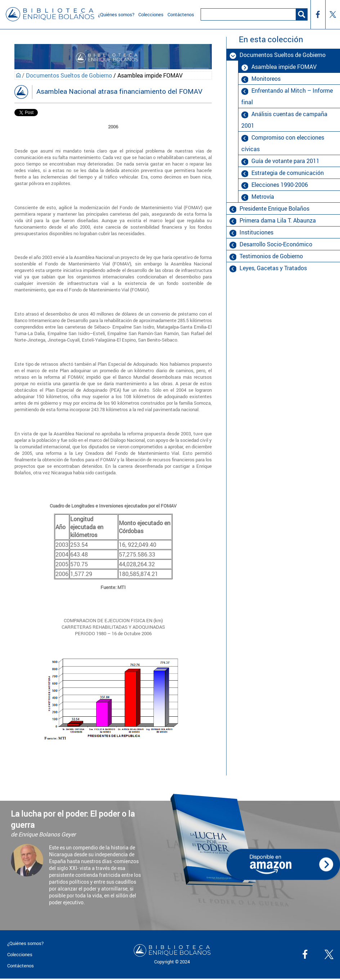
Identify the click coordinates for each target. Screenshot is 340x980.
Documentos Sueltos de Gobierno (69, 75)
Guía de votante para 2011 (285, 161)
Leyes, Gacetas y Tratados (273, 268)
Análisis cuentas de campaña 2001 (284, 120)
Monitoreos (266, 79)
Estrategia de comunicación (288, 173)
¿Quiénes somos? (25, 943)
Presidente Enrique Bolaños (274, 208)
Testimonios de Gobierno (271, 256)
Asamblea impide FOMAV (284, 67)
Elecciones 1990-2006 (280, 185)
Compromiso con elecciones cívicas (283, 143)
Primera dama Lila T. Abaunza (278, 220)
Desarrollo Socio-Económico (276, 244)
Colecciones (20, 954)
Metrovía (263, 197)
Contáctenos (21, 966)
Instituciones (256, 232)
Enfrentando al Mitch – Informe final (287, 96)
